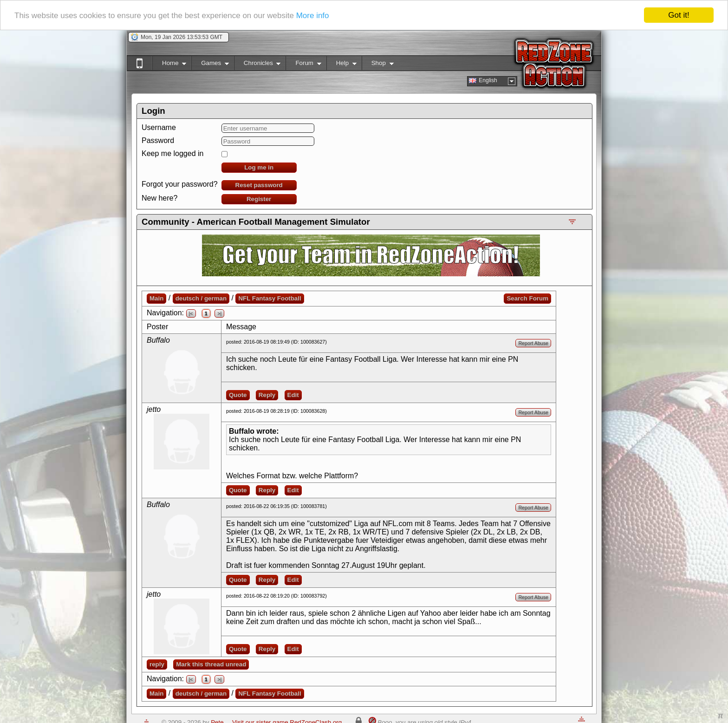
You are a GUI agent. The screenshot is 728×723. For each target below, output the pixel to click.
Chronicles (257, 65)
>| (219, 313)
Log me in (259, 167)
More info (313, 16)
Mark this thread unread (211, 664)
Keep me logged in (172, 153)
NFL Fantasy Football (270, 298)
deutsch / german (201, 298)
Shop (378, 65)
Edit (293, 395)
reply (157, 664)
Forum (303, 65)
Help (341, 65)
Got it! (679, 15)
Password (158, 140)
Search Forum (527, 298)
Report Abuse (533, 343)
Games (210, 65)
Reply (267, 395)
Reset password (259, 185)
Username (159, 127)
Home (169, 65)
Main (156, 298)
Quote (238, 395)
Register (259, 199)
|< (191, 313)
